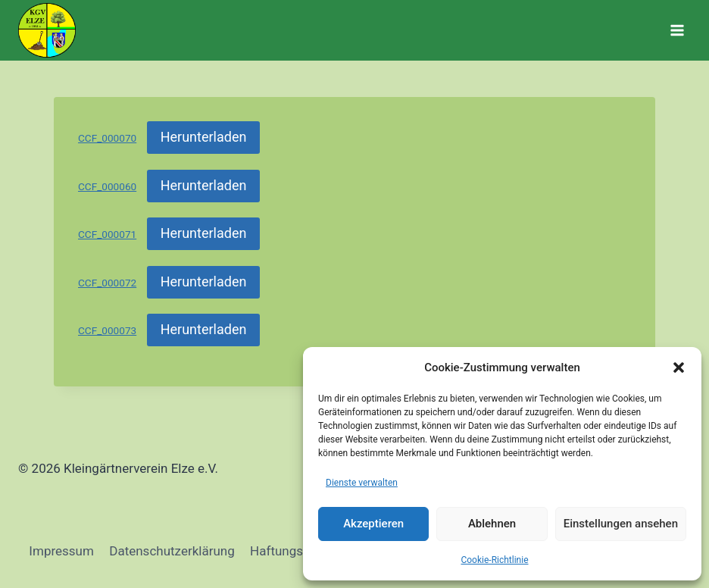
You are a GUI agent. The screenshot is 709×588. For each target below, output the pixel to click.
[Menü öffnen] (677, 30)
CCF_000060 (107, 186)
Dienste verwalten (362, 483)
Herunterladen (204, 137)
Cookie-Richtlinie (494, 560)
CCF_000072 (107, 283)
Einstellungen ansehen (621, 524)
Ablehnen (492, 524)
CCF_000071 (107, 234)
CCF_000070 (107, 138)
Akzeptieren (373, 524)
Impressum (61, 551)
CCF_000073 (107, 330)
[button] (679, 367)
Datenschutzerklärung (172, 551)
